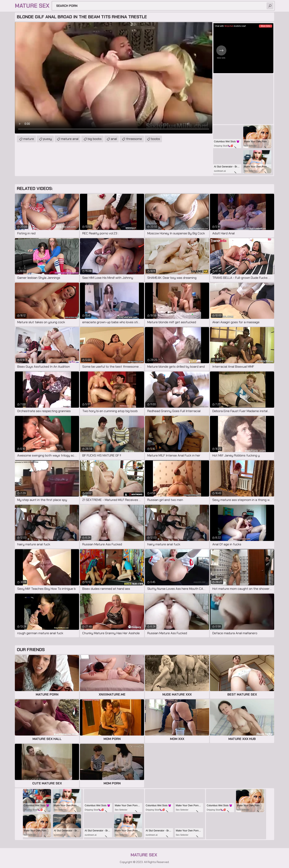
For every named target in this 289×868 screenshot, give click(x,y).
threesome (134, 139)
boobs (156, 139)
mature (29, 139)
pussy (47, 139)
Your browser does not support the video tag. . (114, 78)
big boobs (95, 139)
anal (114, 139)
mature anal (70, 139)
